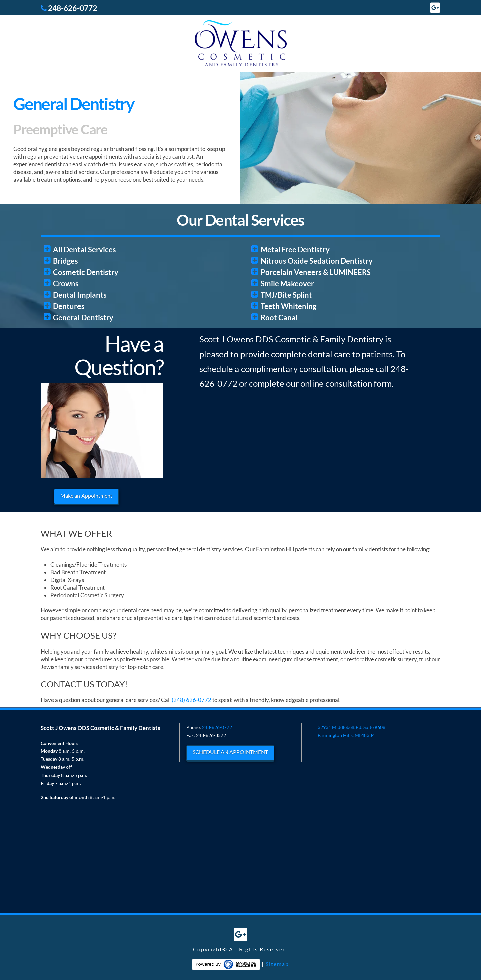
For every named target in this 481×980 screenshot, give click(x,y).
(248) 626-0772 (192, 700)
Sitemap (277, 964)
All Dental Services (85, 249)
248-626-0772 (72, 8)
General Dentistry (83, 318)
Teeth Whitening (288, 306)
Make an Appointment (86, 495)
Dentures (69, 306)
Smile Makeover (287, 284)
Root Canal (279, 318)
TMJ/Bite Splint (286, 295)
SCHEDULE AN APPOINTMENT (230, 752)
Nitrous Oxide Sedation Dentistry (317, 261)
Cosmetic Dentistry (86, 272)
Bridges (66, 261)
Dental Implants (80, 295)
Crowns (66, 284)
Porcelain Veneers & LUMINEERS (316, 272)
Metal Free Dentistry (295, 249)
